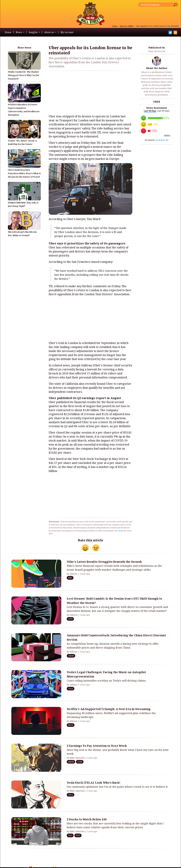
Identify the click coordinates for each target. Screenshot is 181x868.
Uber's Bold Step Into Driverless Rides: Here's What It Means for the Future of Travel (24, 173)
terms (121, 531)
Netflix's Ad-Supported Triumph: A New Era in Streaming (109, 709)
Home (115, 26)
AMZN (71, 656)
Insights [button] (33, 32)
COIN (80, 762)
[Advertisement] (90, 93)
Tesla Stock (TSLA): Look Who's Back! (94, 783)
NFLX (71, 725)
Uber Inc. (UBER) (127, 26)
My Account (67, 32)
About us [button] (49, 32)
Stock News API (162, 140)
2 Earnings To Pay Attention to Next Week (97, 746)
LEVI (70, 619)
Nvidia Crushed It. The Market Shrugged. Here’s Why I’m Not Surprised (24, 75)
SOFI (78, 835)
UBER (157, 102)
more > (167, 135)
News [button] (19, 32)
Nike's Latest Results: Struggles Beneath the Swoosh (104, 562)
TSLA (71, 689)
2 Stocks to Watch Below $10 (87, 819)
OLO (70, 835)
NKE (70, 578)
